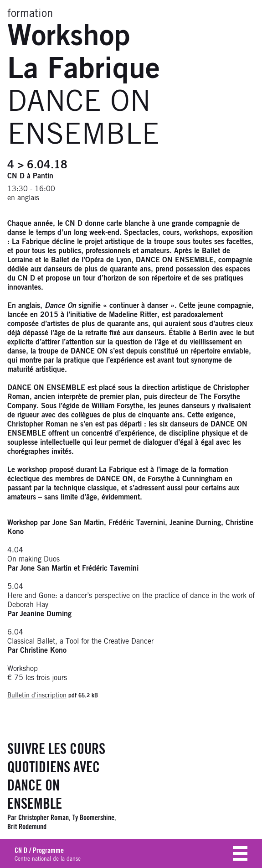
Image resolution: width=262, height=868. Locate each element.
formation (30, 14)
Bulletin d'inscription (37, 696)
